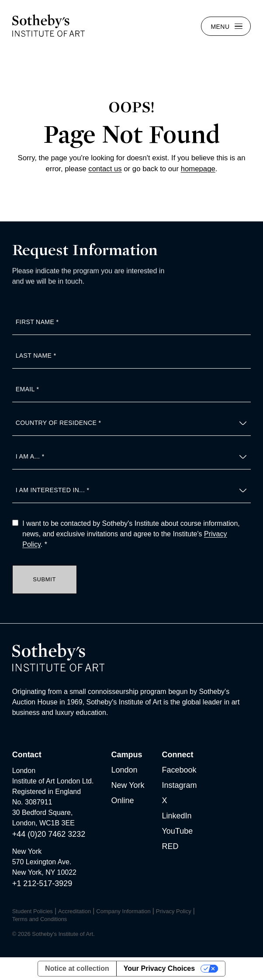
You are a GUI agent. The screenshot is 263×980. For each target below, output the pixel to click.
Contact (27, 755)
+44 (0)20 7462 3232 (49, 834)
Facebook (179, 770)
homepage (198, 169)
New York (128, 785)
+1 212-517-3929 (42, 883)
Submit (44, 579)
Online (122, 801)
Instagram (179, 785)
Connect (177, 755)
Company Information (123, 911)
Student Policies (33, 911)
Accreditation (74, 911)
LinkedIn (176, 816)
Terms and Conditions (40, 919)
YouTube (177, 831)
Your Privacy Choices (159, 968)
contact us (105, 169)
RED (170, 846)
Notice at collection (77, 968)
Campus (126, 755)
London (124, 770)
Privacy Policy (174, 911)
